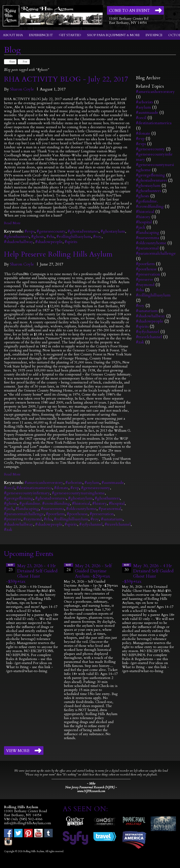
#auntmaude (113, 483)
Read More (12, 223)
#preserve (13, 519)
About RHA (13, 35)
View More (18, 751)
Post (23, 62)
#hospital (117, 503)
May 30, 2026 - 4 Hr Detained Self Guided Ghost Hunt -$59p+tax (148, 574)
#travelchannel (118, 524)
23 (11, 568)
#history (100, 503)
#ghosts (38, 237)
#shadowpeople (49, 242)
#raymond (33, 519)
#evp (75, 488)
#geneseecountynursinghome (78, 493)
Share (10, 62)
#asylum (92, 483)
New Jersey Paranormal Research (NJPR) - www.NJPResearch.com (91, 789)
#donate (61, 488)
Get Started (70, 35)
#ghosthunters (17, 237)
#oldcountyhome (81, 509)
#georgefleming (19, 498)
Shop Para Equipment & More (113, 35)
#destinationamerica (34, 488)
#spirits (71, 242)
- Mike (91, 784)
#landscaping (27, 509)
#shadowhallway (19, 242)
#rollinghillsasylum (74, 237)
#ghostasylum (113, 231)
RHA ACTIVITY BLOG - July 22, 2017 (66, 79)
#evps (30, 231)
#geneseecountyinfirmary (27, 493)
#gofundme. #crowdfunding (45, 503)
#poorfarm (55, 514)
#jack (9, 509)
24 (68, 568)
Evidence (154, 35)
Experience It (41, 35)
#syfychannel (91, 524)
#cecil (9, 488)
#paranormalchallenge (24, 514)
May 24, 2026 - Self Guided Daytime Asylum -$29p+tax (93, 571)
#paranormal (110, 509)
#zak (8, 530)
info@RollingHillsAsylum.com (28, 823)
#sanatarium (112, 519)
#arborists (74, 483)
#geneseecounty (51, 231)
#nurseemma (52, 509)
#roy (97, 237)
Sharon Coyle (22, 89)
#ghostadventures (83, 231)
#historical (81, 503)
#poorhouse (77, 514)
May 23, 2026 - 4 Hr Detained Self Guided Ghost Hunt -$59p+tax (32, 574)
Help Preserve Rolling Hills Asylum (58, 254)
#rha (50, 237)
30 (127, 568)
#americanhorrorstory (44, 483)
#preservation (102, 514)
